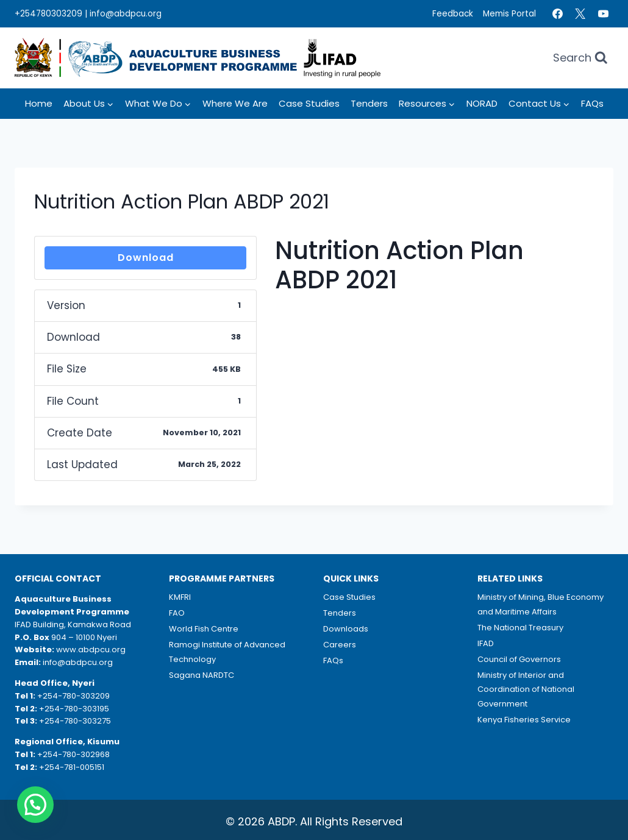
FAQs (592, 103)
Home (39, 103)
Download (146, 258)
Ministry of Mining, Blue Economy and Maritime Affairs (541, 604)
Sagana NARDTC (202, 675)
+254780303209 (48, 14)
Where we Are (235, 103)
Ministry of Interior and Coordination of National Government (526, 689)
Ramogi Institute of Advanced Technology (227, 652)
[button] (35, 805)
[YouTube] (603, 14)
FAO (177, 613)
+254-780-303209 (73, 696)
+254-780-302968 (73, 754)
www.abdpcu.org (91, 650)
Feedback (453, 14)
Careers (340, 645)
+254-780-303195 (74, 709)
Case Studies (309, 103)
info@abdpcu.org (126, 14)
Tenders (369, 103)
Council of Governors (519, 659)
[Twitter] (580, 14)
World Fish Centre (204, 629)
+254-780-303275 (75, 721)
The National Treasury (520, 628)
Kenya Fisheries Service (524, 720)
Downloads (346, 629)
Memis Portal (509, 14)
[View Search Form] (580, 58)
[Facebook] (557, 14)
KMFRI (180, 597)
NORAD (482, 103)
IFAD (486, 643)
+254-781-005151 (72, 767)
